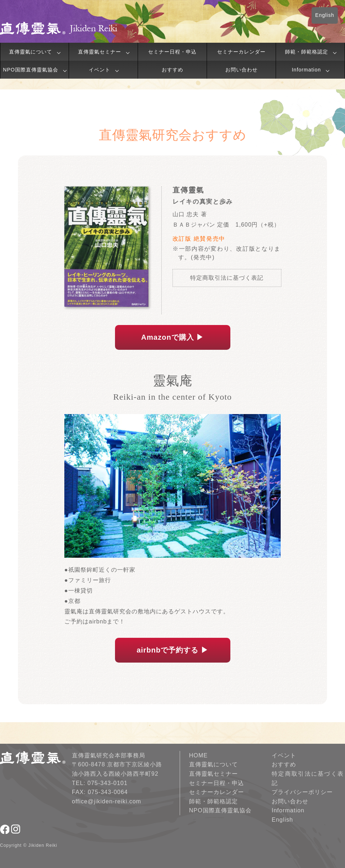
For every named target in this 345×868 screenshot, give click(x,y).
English (325, 15)
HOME (198, 755)
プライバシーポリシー (302, 792)
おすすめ (172, 70)
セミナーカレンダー (241, 52)
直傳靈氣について (31, 52)
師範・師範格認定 (307, 52)
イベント (100, 70)
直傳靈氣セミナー (100, 52)
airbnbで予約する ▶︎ (172, 650)
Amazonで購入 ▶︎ (172, 337)
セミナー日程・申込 (172, 52)
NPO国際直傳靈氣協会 (30, 70)
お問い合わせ (241, 70)
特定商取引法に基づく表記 (227, 278)
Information (306, 70)
